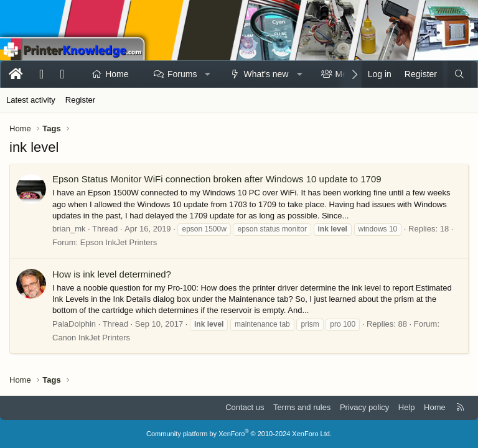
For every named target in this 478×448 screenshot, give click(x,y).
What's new (266, 74)
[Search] (459, 75)
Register (80, 100)
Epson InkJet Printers (119, 242)
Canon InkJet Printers (91, 338)
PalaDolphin (74, 324)
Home (117, 74)
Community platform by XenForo (239, 434)
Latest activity (31, 100)
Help (407, 407)
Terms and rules (302, 407)
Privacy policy (364, 407)
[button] (208, 75)
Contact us (245, 407)
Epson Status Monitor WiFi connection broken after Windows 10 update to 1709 (217, 179)
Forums (182, 74)
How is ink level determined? (112, 274)
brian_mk (69, 229)
